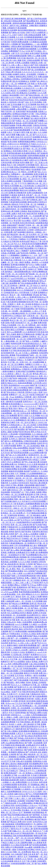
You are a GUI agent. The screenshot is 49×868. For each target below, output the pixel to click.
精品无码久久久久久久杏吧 (37, 499)
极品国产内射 (11, 587)
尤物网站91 (39, 246)
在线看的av (33, 190)
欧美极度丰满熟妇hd (17, 752)
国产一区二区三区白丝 (25, 838)
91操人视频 (17, 60)
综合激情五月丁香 (8, 699)
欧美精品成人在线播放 (12, 88)
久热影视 (12, 754)
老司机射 (16, 163)
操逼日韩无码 (32, 214)
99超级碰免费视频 (34, 631)
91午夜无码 (5, 42)
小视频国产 (25, 251)
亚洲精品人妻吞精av (12, 79)
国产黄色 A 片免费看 (31, 341)
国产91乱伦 (39, 123)
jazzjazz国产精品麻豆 (22, 436)
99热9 (38, 576)
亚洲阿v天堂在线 (39, 613)
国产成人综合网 (17, 216)
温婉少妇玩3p (38, 139)
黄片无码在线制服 (13, 337)
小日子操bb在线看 (40, 826)
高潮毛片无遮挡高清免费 (22, 139)
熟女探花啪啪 (28, 627)
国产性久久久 (39, 306)
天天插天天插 (31, 481)
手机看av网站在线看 (24, 125)
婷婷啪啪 (23, 557)
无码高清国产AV (17, 492)
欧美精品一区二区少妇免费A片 (13, 513)
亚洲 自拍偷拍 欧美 (18, 230)
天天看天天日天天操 (24, 826)
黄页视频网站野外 (36, 764)
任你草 (29, 822)
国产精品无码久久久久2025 (16, 86)
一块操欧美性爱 (10, 49)
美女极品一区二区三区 (31, 810)
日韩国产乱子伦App (29, 585)
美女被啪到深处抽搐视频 (26, 49)
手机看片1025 (6, 121)
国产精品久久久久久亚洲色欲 (12, 457)
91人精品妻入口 (15, 606)
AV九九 (6, 659)
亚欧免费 (7, 720)
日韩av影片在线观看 (24, 761)
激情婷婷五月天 (15, 766)
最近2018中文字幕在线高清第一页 (24, 833)
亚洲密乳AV (8, 460)
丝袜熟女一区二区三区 (38, 337)
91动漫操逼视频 (28, 237)
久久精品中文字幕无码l (10, 241)
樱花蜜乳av (5, 864)
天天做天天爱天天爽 (21, 132)
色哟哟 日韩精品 (21, 211)
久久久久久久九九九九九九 (33, 72)
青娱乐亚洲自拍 (34, 211)
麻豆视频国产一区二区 (10, 678)
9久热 (28, 51)
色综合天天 (32, 710)
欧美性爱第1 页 (24, 785)
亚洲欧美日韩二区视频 (23, 759)
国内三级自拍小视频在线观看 (17, 764)
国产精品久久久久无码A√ (13, 611)
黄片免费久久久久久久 (36, 420)
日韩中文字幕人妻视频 (14, 485)
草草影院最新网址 (27, 309)
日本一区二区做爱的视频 (34, 362)
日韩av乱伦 (11, 622)
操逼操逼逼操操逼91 (40, 734)
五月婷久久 (13, 439)
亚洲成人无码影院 (39, 682)
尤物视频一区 (25, 418)
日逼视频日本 (34, 467)
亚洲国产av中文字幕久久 (26, 299)
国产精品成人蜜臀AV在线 (37, 713)
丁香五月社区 (42, 406)
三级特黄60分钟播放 (26, 327)
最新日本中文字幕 (23, 67)
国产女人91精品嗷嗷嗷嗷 (11, 281)
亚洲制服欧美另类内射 (25, 699)
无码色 (28, 682)
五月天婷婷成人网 (16, 118)
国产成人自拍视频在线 (37, 70)
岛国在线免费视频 (25, 383)
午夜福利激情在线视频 (18, 202)
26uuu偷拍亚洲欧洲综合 (15, 743)
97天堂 (33, 536)
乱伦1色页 (42, 109)
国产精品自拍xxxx (33, 429)
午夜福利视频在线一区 (18, 543)
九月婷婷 (30, 230)
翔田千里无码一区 (8, 111)
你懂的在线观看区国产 (31, 648)
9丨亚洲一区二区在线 (23, 304)
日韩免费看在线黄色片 (24, 824)
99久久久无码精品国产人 (26, 290)
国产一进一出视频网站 (19, 638)
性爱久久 (23, 559)
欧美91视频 (25, 163)
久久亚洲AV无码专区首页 (19, 483)
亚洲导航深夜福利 (14, 153)
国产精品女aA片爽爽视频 (19, 604)
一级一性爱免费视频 (24, 295)
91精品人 (20, 360)
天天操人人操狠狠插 (30, 353)
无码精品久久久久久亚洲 (27, 464)
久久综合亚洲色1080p (9, 541)
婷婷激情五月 (25, 144)
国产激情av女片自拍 (17, 33)
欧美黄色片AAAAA (39, 655)
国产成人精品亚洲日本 (10, 564)
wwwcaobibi (25, 385)
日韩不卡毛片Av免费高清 (35, 33)
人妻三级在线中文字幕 (31, 724)
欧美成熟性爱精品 (29, 153)
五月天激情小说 (20, 40)
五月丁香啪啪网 (25, 812)
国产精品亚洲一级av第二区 (18, 234)
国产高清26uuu (41, 309)
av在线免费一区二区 (17, 427)
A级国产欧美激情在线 (30, 281)
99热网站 (4, 51)
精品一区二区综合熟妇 (26, 569)
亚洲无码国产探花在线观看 (27, 111)
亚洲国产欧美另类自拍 (21, 432)
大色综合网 (29, 611)
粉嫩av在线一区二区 (24, 135)
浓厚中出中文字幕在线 (38, 160)
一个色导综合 (12, 239)
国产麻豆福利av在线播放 (15, 381)
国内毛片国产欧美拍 (23, 532)
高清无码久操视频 (24, 511)
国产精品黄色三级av (11, 251)
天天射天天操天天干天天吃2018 (33, 399)
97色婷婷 (15, 116)
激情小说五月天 (17, 137)
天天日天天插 (16, 367)
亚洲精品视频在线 (34, 158)
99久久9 (8, 768)
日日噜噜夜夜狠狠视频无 (34, 37)
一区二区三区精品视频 (14, 673)
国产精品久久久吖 (29, 107)
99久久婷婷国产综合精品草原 (35, 571)
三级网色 (25, 337)
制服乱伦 (35, 228)
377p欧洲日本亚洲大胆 (26, 358)
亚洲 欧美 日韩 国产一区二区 (29, 195)
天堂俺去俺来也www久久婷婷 (15, 267)
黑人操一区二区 (11, 443)
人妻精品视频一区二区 (13, 341)
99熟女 (28, 169)
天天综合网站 (16, 810)
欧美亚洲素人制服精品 (27, 469)
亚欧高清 (22, 439)
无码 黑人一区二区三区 (13, 706)
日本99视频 (42, 107)
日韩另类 (21, 392)
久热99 (43, 460)
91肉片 (20, 35)
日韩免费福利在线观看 (26, 348)
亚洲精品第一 (27, 566)
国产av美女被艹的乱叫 (14, 318)
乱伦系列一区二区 (36, 234)
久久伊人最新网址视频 (23, 843)
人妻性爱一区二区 (25, 286)
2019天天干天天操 (8, 761)
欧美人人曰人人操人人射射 (12, 573)
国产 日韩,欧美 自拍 (33, 752)
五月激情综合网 (34, 91)
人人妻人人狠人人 (22, 297)
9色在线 (36, 295)
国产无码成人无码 (21, 738)
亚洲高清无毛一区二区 (37, 455)
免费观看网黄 (36, 413)
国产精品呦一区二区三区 (35, 274)
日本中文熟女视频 (14, 566)
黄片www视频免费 (14, 332)
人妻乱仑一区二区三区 (23, 374)
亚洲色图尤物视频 (18, 265)
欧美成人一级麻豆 (36, 450)
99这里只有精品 (23, 536)
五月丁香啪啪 (26, 840)
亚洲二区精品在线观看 (31, 60)
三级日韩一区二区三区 (23, 478)
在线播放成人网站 (38, 785)
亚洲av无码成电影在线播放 (25, 167)
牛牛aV (12, 713)
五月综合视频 (16, 105)
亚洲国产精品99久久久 (14, 306)
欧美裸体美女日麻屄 (20, 160)
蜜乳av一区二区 (25, 288)
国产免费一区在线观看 (34, 743)
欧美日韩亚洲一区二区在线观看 (13, 615)
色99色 (11, 724)
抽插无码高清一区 (12, 209)
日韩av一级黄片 (33, 86)
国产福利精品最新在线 (16, 641)
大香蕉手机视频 (10, 446)
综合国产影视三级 (18, 497)
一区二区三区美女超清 (21, 413)
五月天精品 (25, 53)
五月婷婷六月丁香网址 (34, 269)
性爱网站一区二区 (36, 253)
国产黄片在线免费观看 (38, 696)
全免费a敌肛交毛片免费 (25, 552)
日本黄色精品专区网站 (26, 850)
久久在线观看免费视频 (27, 527)
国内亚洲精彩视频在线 (27, 30)
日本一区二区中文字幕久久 (27, 423)
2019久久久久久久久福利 (32, 792)
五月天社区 (22, 787)
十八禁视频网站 (13, 255)
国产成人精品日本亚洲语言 (32, 736)
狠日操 (22, 564)
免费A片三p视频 (34, 56)
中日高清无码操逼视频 (18, 156)
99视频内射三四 (24, 84)
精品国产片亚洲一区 (26, 225)
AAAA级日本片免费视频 (33, 573)
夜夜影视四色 (11, 376)
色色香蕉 (16, 223)
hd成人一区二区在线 (23, 601)
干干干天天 (22, 183)
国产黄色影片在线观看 (12, 689)
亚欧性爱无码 (21, 729)
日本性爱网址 (39, 611)
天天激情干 (29, 360)
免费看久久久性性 (32, 364)
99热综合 (4, 409)
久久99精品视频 (38, 708)
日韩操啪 (41, 74)
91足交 (4, 332)
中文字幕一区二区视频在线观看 (23, 659)
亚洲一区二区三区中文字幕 (26, 620)
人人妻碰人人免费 (11, 717)
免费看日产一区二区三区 (19, 395)
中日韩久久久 (17, 627)
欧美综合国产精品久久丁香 (31, 241)
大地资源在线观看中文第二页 (22, 864)
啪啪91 (31, 388)
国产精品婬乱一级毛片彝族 (14, 682)
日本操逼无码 (9, 293)
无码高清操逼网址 (30, 669)
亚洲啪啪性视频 (10, 290)
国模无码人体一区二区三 (37, 183)
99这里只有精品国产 (37, 395)
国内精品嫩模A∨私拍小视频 (31, 550)
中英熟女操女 (15, 634)
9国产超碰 (28, 750)
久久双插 (15, 559)
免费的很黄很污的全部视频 (31, 741)
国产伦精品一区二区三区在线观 (25, 121)
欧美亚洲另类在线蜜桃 (18, 710)
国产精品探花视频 (11, 671)
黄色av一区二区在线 (26, 409)
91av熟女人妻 (27, 829)
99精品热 (7, 204)
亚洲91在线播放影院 (35, 193)
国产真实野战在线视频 (19, 453)
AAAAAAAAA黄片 (31, 404)
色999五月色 (17, 657)
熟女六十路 (11, 165)
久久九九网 (42, 93)
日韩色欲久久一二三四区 (20, 715)
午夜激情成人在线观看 (16, 801)
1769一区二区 (22, 325)
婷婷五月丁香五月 (8, 295)
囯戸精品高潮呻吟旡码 (23, 460)
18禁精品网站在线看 (20, 664)
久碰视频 (7, 116)
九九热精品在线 (13, 425)
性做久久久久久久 (38, 144)
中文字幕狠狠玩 (33, 239)
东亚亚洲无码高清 (21, 696)
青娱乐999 (23, 190)
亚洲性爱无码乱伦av (37, 297)
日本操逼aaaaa (42, 167)
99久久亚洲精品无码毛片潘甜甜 (19, 613)
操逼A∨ (34, 84)
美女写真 (17, 221)
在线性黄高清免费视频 (27, 645)
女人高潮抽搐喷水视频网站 (23, 617)
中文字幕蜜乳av (19, 481)
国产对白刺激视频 (8, 487)
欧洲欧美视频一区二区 (21, 608)
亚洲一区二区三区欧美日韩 (21, 525)
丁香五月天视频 (7, 436)
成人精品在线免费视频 (10, 190)
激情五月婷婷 (40, 617)
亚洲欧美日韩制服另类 (17, 193)
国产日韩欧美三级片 (34, 200)
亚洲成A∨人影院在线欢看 (36, 773)
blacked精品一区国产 (30, 221)
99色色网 (19, 476)
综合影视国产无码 (39, 169)
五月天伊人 (5, 829)
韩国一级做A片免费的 (19, 467)
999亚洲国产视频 (32, 801)
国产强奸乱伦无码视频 (10, 186)
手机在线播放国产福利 (25, 355)
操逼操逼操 (10, 824)
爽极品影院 (5, 708)
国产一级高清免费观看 (26, 197)
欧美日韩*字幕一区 (34, 302)
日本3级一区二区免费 (9, 311)
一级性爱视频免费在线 (22, 272)
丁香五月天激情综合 (13, 237)
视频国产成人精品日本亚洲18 (35, 118)
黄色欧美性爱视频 (38, 67)
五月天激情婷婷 (37, 520)
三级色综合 (33, 650)
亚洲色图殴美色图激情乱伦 (29, 731)
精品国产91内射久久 (32, 471)
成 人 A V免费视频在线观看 (35, 318)
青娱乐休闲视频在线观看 (36, 439)
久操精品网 (10, 601)
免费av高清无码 (17, 720)
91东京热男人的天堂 (11, 840)
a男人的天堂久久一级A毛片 (31, 276)
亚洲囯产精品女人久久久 (24, 590)
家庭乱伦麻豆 (12, 645)
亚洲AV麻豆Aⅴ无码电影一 (15, 330)
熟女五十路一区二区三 (19, 320)
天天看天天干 (12, 694)
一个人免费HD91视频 (36, 506)
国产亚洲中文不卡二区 (23, 687)
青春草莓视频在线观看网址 (29, 592)
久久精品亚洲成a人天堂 (16, 200)
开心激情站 (38, 824)
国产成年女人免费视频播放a (12, 441)
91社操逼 (11, 676)
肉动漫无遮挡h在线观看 (37, 40)
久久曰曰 (9, 852)
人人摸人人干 (37, 311)
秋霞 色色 (22, 214)
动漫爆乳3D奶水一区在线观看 (24, 74)
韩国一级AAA (20, 499)
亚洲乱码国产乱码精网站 (26, 371)
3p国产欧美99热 (22, 253)
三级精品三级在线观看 (10, 95)
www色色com (33, 267)
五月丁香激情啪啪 (31, 857)
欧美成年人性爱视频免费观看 (28, 504)
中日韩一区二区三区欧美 (15, 274)
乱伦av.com (10, 703)
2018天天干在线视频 (32, 137)
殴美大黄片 (13, 409)
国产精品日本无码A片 (12, 539)
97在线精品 (11, 360)
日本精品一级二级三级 (30, 539)
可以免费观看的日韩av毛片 (36, 555)
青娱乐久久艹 (38, 831)
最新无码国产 (41, 485)
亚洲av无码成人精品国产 (26, 808)
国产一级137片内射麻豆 (18, 388)
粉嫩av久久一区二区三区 (22, 831)
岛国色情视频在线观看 (36, 156)
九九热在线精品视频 (27, 346)
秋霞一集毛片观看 (8, 135)
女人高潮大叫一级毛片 (14, 857)
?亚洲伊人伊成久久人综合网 (16, 650)
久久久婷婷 (42, 132)
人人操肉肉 (40, 381)
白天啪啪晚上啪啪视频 (26, 757)
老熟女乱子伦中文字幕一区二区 (24, 204)
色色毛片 (44, 539)
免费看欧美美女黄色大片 (37, 330)
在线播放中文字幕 (35, 320)
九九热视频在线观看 (9, 785)
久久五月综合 (33, 782)
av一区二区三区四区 (28, 425)
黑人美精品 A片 (40, 689)
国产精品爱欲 (19, 429)
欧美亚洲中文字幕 (32, 494)
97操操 (4, 65)
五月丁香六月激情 (29, 861)
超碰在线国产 (12, 225)
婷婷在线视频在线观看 (18, 56)
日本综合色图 (6, 163)
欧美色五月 (35, 487)
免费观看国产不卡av (17, 51)
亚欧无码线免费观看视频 (23, 836)
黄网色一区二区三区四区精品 (28, 446)
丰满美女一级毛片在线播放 (35, 676)
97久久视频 (38, 181)
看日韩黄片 (16, 727)
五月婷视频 (5, 655)
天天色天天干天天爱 (32, 128)
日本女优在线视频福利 (36, 778)
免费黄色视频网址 (8, 476)
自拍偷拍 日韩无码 (20, 70)
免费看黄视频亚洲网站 (27, 142)
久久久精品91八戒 (36, 638)
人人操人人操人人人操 (22, 799)
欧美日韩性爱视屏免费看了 (27, 529)
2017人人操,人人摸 (27, 176)
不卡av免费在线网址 (25, 803)
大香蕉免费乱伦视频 (14, 636)
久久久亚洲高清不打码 (31, 332)
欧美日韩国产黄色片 (34, 641)
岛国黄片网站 (41, 492)
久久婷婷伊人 (27, 789)
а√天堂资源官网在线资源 (26, 576)
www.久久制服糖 (21, 624)
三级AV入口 (28, 306)
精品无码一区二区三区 (35, 58)
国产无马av (30, 265)
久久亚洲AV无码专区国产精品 (13, 169)
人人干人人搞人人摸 (21, 817)
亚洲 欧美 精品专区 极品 (13, 629)
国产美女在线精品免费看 (27, 283)
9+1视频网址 (32, 109)
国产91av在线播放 (18, 662)
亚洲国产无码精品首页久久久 (35, 146)
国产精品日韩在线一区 (34, 95)
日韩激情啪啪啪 (25, 434)
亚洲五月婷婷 (9, 534)
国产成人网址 (22, 754)
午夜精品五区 (35, 694)
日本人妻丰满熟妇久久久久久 (28, 594)
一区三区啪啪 (41, 279)
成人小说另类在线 (27, 186)
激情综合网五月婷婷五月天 (27, 77)
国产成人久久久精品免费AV (17, 455)
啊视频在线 (10, 624)
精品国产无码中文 (36, 448)
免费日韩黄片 (23, 747)
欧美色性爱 (5, 715)
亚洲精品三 (8, 151)
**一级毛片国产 (7, 680)
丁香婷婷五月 (16, 107)
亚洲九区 (33, 604)
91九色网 (6, 597)
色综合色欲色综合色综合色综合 (21, 100)
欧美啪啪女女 (24, 81)
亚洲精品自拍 (35, 717)
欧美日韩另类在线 (27, 223)
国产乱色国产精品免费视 (24, 248)
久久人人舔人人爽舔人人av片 (33, 260)
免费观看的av (16, 369)
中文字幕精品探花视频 (35, 513)
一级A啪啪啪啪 (27, 174)
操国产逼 (34, 385)
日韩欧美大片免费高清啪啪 (33, 369)
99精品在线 (22, 378)
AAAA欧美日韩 (24, 775)
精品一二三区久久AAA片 (11, 796)
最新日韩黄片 (12, 228)
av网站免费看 (21, 109)
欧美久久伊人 (25, 678)
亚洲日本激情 (39, 174)
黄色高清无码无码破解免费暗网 (34, 244)
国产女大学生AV (24, 520)
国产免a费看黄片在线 (33, 720)
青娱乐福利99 (14, 399)
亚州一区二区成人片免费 (32, 597)
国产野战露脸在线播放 (14, 571)
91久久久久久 (31, 406)
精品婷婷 (42, 464)
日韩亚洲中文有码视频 (26, 165)
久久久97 (15, 346)
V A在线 (18, 724)
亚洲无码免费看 (36, 251)
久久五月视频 (34, 416)
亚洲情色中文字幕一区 (36, 543)
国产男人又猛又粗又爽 (30, 462)
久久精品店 (11, 91)
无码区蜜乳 (43, 353)
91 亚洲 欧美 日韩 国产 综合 (18, 102)
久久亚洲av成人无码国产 (20, 655)
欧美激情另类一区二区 (12, 353)
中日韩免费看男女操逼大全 (12, 149)
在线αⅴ (28, 662)
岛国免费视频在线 (14, 792)
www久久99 (42, 652)
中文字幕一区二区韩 (16, 362)
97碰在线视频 (29, 485)
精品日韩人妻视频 (8, 355)
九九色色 (27, 734)
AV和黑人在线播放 (22, 63)
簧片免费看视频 (10, 58)
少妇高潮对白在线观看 (36, 559)
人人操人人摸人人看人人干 (23, 583)
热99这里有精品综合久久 (32, 344)
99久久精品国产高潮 (19, 854)
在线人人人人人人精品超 (19, 450)
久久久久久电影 (24, 562)
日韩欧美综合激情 (31, 441)
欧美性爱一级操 (10, 850)
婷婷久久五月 (18, 768)
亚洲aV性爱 (10, 323)
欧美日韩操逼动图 (18, 745)
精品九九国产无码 (31, 65)
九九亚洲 (34, 293)
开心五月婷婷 (31, 313)
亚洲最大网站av (14, 585)
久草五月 (19, 734)
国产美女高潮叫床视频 (18, 778)
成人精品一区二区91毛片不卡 (31, 179)
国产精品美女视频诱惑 (19, 207)
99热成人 (36, 460)
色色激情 (31, 279)
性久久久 (18, 244)
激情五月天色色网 (31, 673)
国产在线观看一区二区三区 (29, 218)
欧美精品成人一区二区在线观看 (35, 706)
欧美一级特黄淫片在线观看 (12, 402)
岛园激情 (41, 204)
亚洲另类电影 (21, 713)
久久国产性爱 (6, 831)
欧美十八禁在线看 (11, 434)
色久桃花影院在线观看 (17, 158)
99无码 (34, 288)
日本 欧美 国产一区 (22, 548)
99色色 (38, 850)
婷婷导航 (34, 678)
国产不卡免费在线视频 (18, 631)
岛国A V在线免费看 (24, 622)
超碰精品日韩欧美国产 (31, 606)
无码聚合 (4, 741)
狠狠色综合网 (11, 803)
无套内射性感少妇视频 (10, 246)
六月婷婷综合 (14, 741)
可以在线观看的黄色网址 (13, 128)
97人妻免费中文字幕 (9, 775)
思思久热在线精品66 (11, 385)
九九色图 (14, 701)
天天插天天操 (24, 694)
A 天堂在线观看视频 (26, 671)
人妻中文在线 (24, 717)
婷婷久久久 (17, 501)
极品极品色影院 (19, 313)
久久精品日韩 (40, 186)
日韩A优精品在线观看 (32, 35)
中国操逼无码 (12, 527)
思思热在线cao (13, 176)
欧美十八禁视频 (11, 44)
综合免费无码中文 (34, 615)
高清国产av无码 (32, 427)
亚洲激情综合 (22, 587)
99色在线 (18, 72)
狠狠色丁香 (19, 258)
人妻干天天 (15, 53)
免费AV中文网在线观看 (14, 847)
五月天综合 (19, 676)
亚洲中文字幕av (18, 406)
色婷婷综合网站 (36, 817)
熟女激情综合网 (39, 666)
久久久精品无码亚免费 (19, 845)
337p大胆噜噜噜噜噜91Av (36, 474)
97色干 (22, 95)
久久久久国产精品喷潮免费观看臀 (17, 130)
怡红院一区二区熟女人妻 (37, 859)
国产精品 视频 (41, 176)
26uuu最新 (28, 847)
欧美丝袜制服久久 (16, 404)
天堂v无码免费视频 (22, 546)
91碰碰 (41, 534)
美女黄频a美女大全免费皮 (26, 93)
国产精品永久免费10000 (16, 822)
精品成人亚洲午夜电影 (25, 123)
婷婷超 (11, 532)
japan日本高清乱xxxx (19, 279)
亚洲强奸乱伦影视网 (9, 30)
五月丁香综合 (16, 597)
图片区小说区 (23, 416)
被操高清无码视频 (16, 471)
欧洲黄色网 (5, 685)
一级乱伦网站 (38, 478)
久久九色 (19, 37)
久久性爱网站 (42, 49)
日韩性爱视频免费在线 (10, 557)
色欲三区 (41, 313)
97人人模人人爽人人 (15, 65)
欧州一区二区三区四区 (31, 580)
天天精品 (7, 346)
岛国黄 (15, 188)
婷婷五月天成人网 (27, 246)
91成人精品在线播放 (37, 664)
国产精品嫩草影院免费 (27, 541)
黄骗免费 (27, 768)
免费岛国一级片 (34, 325)
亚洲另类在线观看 (41, 829)
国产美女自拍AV (10, 392)
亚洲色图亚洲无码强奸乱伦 (32, 79)
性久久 (13, 358)
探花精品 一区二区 (25, 515)
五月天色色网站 (36, 102)
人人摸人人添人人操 (26, 643)
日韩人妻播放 (12, 731)
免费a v (28, 578)
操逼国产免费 (11, 348)
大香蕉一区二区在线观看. (21, 708)
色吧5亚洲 (43, 782)
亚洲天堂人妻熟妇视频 (30, 796)
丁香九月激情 (11, 334)
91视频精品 (17, 580)
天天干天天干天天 (19, 506)
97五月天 (33, 747)
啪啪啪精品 (8, 836)
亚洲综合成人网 (7, 211)
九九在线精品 (22, 91)
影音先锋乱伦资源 (20, 151)
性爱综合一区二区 (38, 411)
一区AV (4, 585)
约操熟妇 (22, 239)
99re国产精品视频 (25, 188)
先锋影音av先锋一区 (38, 63)
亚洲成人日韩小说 (30, 367)
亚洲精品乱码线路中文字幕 (23, 114)
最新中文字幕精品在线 (26, 334)
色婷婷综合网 (16, 344)
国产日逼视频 (6, 501)
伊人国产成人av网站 (11, 550)
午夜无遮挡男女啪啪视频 (16, 302)
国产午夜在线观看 (21, 680)
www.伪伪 (7, 664)
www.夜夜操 (37, 843)
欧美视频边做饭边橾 (20, 815)
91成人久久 (43, 678)
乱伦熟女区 (30, 381)
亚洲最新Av (42, 293)
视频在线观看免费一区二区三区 (13, 339)
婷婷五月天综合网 (25, 666)
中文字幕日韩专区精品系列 (19, 351)
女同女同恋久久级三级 (32, 629)
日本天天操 (21, 58)
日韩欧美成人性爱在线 (12, 260)
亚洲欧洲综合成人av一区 (11, 172)
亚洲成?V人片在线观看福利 (20, 518)
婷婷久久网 (5, 638)
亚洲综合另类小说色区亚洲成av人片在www (21, 805)
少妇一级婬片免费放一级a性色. (26, 262)
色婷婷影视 (24, 599)
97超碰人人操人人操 (23, 98)
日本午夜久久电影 (40, 188)
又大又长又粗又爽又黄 (24, 703)
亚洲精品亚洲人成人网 (16, 269)
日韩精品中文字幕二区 (31, 685)
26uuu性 (43, 239)
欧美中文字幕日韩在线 (38, 738)
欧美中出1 (13, 643)
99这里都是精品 (26, 209)
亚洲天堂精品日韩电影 (27, 443)
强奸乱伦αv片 (16, 829)
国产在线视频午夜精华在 (24, 232)
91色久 (10, 132)
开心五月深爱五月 (11, 771)
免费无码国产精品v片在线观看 (35, 636)
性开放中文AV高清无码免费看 (34, 501)
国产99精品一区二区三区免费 (12, 494)
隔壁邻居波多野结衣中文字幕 (33, 727)
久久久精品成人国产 (40, 434)
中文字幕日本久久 (39, 511)
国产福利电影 (34, 815)
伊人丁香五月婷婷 (41, 209)
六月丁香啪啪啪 (10, 757)
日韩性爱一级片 (31, 397)
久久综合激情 (38, 789)
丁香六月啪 (8, 799)
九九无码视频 (37, 601)
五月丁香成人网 (7, 72)
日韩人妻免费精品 (27, 819)
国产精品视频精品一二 (27, 44)
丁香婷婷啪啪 (27, 181)
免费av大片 (36, 840)
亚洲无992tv (28, 402)
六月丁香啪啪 (20, 474)
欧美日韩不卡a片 (41, 583)
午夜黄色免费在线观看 (19, 42)
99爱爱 (13, 197)
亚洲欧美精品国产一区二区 (14, 773)
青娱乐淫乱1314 (25, 228)
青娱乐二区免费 (27, 172)
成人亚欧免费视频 (23, 487)
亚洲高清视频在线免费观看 (18, 390)
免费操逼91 (16, 174)
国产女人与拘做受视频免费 (36, 794)
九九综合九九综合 (18, 652)
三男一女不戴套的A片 (27, 490)
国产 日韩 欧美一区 (31, 316)
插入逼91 (34, 132)
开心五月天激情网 (29, 105)
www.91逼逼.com (10, 511)
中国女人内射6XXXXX (10, 144)
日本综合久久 (42, 142)
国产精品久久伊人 (35, 587)
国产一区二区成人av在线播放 (26, 534)
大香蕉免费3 (8, 232)
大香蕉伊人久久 (20, 859)
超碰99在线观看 (39, 750)
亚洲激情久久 (31, 652)
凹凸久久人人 (16, 685)
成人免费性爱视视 (19, 782)
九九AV (31, 151)
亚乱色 (15, 81)
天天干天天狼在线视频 (10, 179)
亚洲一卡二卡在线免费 (33, 216)
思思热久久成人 (31, 392)
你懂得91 (12, 529)
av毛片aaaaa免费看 (11, 592)
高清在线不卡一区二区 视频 (26, 323)
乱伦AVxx (9, 221)
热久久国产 (40, 348)
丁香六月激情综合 (16, 750)
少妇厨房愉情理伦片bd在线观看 (28, 522)
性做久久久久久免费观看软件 (15, 420)
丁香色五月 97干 (25, 771)
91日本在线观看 (7, 861)
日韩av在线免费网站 (20, 448)
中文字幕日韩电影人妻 (25, 722)
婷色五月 (18, 861)
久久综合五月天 (28, 88)
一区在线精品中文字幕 (16, 555)
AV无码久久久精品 (28, 634)
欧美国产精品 (25, 116)
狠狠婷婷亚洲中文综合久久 (27, 376)
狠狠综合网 (38, 836)
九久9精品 (33, 624)
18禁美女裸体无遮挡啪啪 (20, 46)
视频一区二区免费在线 (22, 852)
